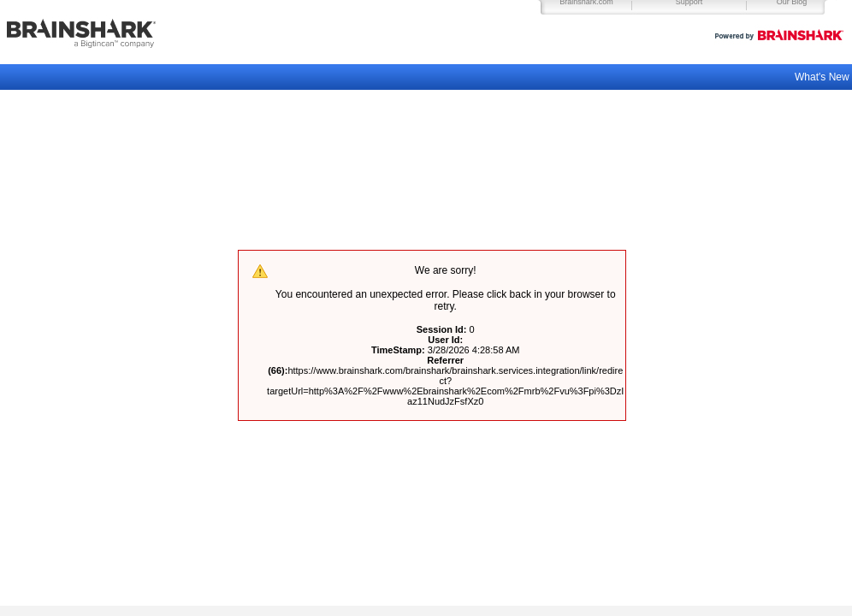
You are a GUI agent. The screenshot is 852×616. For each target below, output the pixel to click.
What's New (823, 77)
